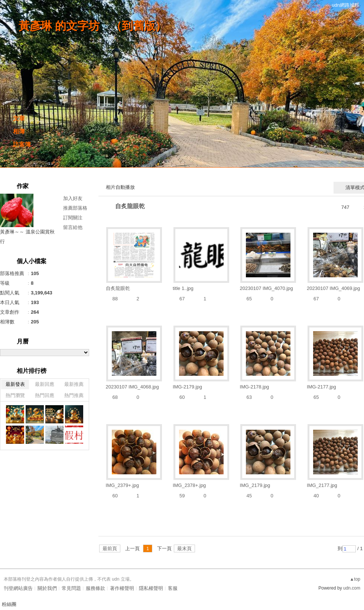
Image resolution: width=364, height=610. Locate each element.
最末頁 (184, 548)
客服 (173, 588)
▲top (355, 579)
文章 (19, 118)
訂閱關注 (73, 218)
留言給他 (73, 227)
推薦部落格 (75, 208)
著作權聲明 (122, 588)
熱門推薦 (74, 395)
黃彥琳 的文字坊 (59, 26)
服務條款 (95, 588)
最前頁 (110, 548)
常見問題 (71, 588)
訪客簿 (22, 144)
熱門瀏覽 (15, 395)
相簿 (19, 131)
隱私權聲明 (151, 588)
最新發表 (15, 384)
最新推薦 (74, 384)
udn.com (352, 588)
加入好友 (73, 198)
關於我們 (47, 588)
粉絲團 (9, 604)
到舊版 (139, 26)
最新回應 (45, 384)
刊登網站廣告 (18, 588)
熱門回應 (45, 395)
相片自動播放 (120, 187)
